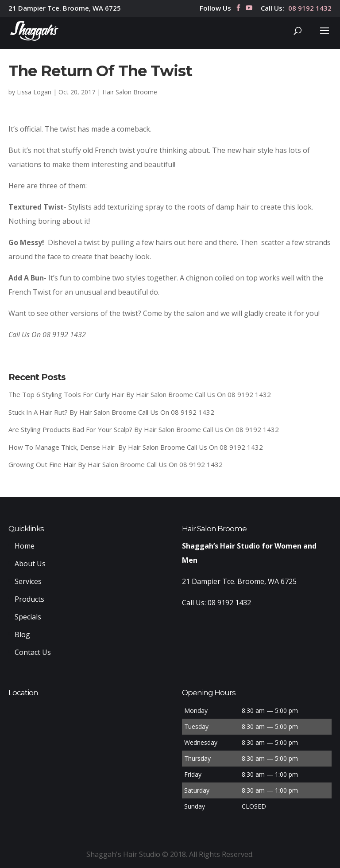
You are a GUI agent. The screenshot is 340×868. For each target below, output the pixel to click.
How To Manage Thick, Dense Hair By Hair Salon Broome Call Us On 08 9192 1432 (136, 447)
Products (29, 599)
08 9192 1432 (310, 9)
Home (25, 546)
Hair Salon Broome (130, 92)
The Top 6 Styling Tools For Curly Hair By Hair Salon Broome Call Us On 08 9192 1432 (140, 394)
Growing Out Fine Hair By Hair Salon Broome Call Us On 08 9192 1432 (116, 464)
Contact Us (33, 652)
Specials (28, 617)
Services (28, 581)
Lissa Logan (34, 92)
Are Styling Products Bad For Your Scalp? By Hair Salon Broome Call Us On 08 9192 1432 (144, 429)
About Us (30, 564)
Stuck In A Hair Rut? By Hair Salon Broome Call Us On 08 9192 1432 (111, 412)
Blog (22, 634)
